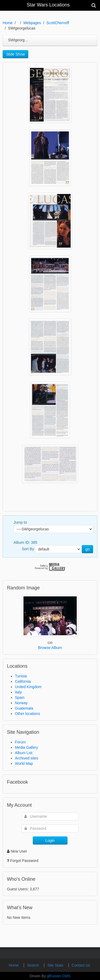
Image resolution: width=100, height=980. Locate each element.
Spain (20, 698)
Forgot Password (24, 861)
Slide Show (15, 54)
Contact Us (81, 965)
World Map (24, 764)
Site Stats (56, 965)
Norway (21, 703)
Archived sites (27, 758)
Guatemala (24, 708)
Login (50, 840)
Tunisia (21, 676)
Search (34, 965)
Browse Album (50, 648)
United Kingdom (28, 687)
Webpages (32, 23)
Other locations (27, 714)
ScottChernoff (58, 23)
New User (17, 851)
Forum (20, 742)
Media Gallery (26, 747)
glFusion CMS (59, 976)
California (23, 681)
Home (8, 23)
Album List (24, 753)
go (87, 549)
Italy (18, 692)
